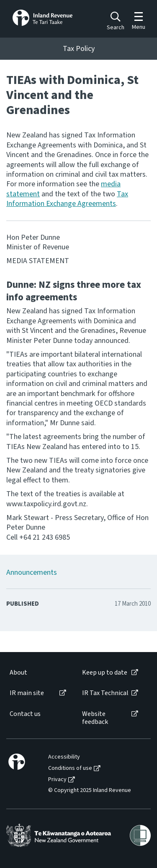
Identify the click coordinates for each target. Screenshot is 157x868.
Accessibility (64, 757)
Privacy (57, 780)
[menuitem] (37, 673)
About (18, 673)
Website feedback (95, 718)
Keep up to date (105, 673)
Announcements (32, 572)
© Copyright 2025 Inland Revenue (90, 791)
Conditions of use (70, 768)
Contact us (25, 714)
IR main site (27, 693)
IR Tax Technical (105, 693)
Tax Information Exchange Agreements (67, 199)
